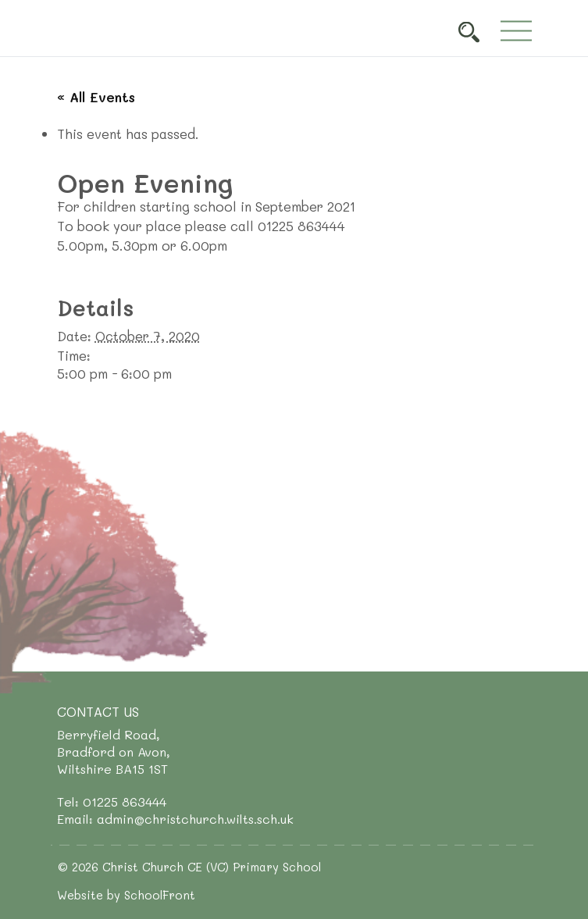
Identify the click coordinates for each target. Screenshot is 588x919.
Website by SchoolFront (126, 895)
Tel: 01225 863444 (112, 801)
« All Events (96, 97)
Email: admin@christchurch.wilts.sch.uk (175, 819)
